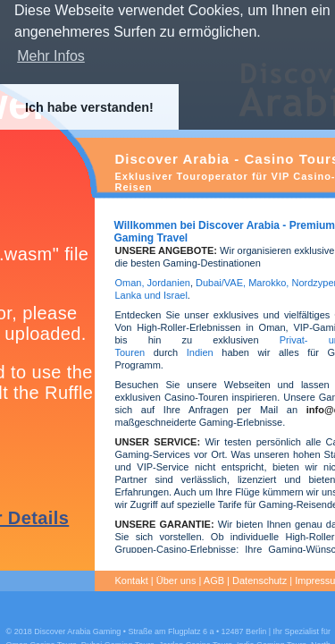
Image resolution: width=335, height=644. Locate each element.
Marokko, (270, 283)
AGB (214, 580)
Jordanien (169, 283)
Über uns (176, 580)
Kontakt (132, 580)
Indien (200, 352)
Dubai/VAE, (221, 283)
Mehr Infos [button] (51, 56)
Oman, (130, 283)
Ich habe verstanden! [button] (89, 107)
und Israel (164, 295)
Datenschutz (260, 580)
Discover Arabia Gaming (77, 631)
